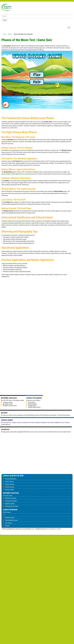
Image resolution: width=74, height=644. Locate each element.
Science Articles (10, 490)
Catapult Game (32, 406)
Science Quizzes (10, 487)
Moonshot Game (33, 404)
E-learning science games (33, 400)
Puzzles (4, 413)
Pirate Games (32, 402)
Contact (59, 529)
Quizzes (10, 34)
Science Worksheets (11, 479)
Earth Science (7, 512)
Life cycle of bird (8, 496)
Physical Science (10, 518)
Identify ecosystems (11, 498)
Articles (7, 526)
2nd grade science (8, 404)
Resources (5, 429)
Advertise (53, 529)
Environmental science (11, 520)
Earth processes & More (12, 506)
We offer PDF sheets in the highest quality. (13, 400)
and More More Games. (34, 407)
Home (4, 34)
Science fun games (34, 398)
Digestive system (10, 504)
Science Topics (7, 420)
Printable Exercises (9, 398)
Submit (5, 20)
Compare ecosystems (11, 501)
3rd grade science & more (10, 406)
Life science (8, 523)
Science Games (9, 482)
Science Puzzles (10, 484)
